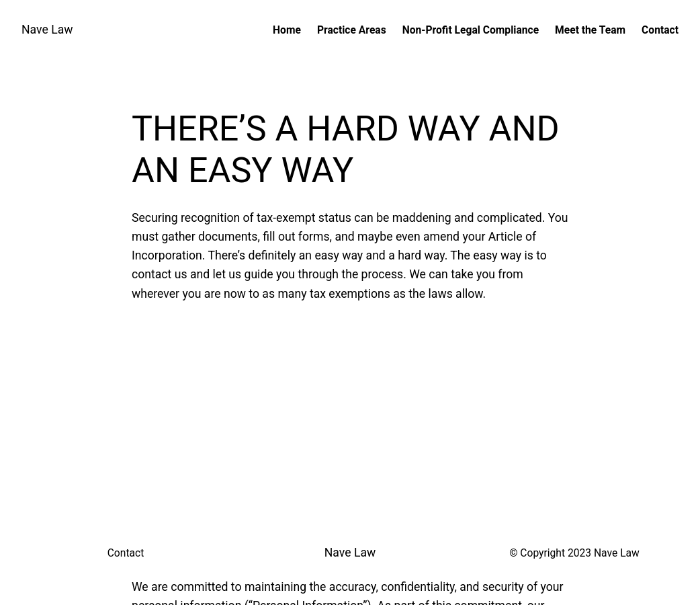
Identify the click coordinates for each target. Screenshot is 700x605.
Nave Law (47, 30)
